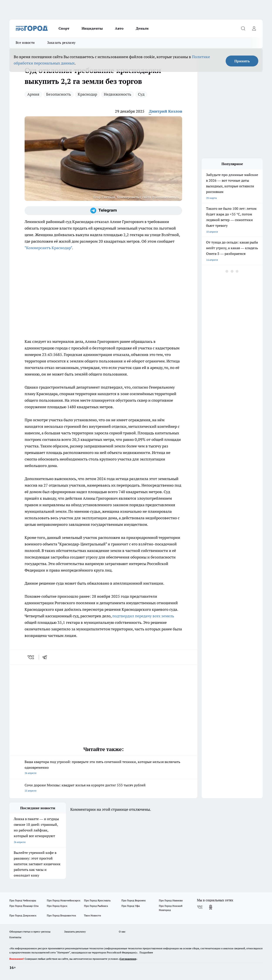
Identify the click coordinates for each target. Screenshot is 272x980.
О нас (122, 932)
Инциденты (92, 28)
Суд (141, 94)
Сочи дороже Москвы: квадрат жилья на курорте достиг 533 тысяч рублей (103, 788)
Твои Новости (92, 915)
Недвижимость (118, 94)
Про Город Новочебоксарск (64, 900)
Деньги (142, 28)
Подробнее (146, 952)
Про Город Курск (57, 906)
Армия (33, 94)
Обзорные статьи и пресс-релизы (30, 932)
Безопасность (59, 94)
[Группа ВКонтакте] (200, 907)
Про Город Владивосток (61, 915)
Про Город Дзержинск (23, 915)
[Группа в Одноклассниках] (211, 907)
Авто (119, 28)
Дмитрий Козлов (165, 111)
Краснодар (87, 94)
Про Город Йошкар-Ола (24, 906)
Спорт (64, 28)
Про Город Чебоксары (23, 900)
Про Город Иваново (171, 900)
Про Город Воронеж (134, 900)
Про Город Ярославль (97, 900)
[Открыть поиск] (243, 28)
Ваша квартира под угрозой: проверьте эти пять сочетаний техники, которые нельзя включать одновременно (103, 768)
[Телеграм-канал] (103, 211)
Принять (242, 61)
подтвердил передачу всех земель (143, 616)
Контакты (15, 937)
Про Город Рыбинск (96, 906)
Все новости (25, 43)
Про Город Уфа (131, 906)
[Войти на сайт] (254, 28)
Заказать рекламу (61, 43)
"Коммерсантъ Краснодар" (48, 248)
